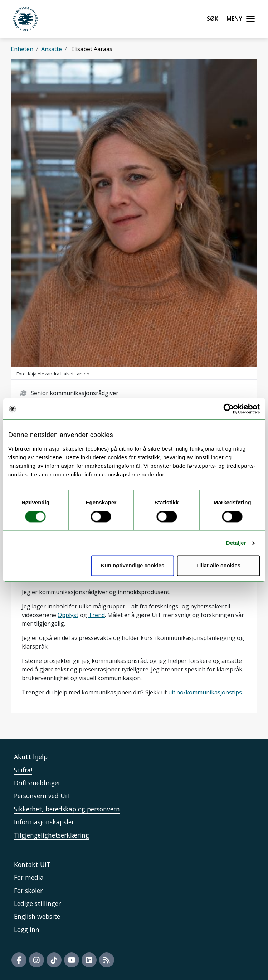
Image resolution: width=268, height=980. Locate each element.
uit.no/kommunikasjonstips (205, 692)
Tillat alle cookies (218, 566)
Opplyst (68, 615)
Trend (97, 615)
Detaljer (236, 543)
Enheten (22, 49)
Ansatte (52, 49)
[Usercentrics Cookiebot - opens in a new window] (228, 409)
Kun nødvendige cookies (133, 566)
